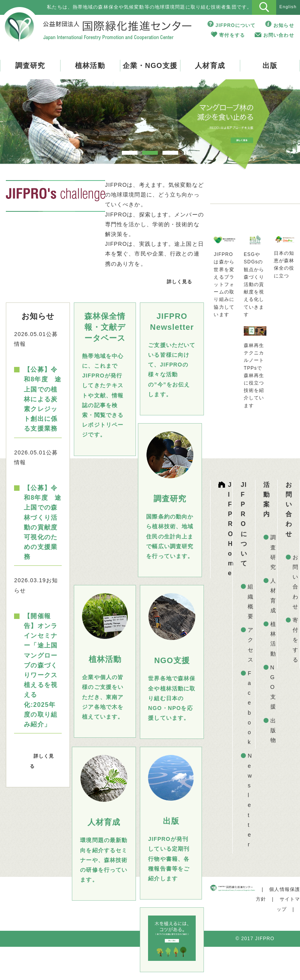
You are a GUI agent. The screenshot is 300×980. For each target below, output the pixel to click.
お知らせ (284, 25)
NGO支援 (273, 687)
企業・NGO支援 (150, 66)
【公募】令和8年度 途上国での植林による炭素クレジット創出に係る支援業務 (43, 399)
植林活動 (90, 66)
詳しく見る (180, 282)
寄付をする (232, 35)
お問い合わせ (279, 35)
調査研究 (30, 66)
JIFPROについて (236, 25)
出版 (270, 66)
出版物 (273, 730)
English (288, 7)
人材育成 (210, 66)
